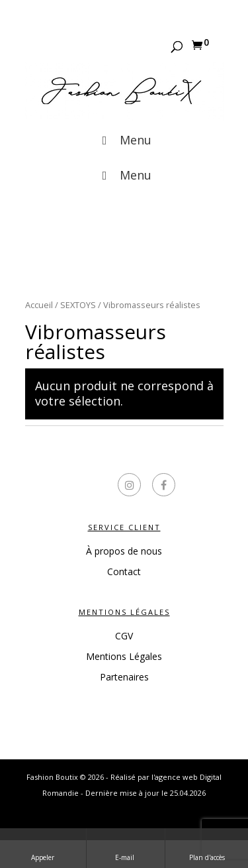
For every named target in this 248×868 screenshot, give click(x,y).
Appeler (43, 848)
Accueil (39, 305)
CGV (124, 636)
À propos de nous (124, 551)
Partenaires (124, 677)
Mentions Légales (124, 656)
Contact (124, 571)
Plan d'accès (207, 848)
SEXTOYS (78, 305)
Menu (124, 140)
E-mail (126, 848)
